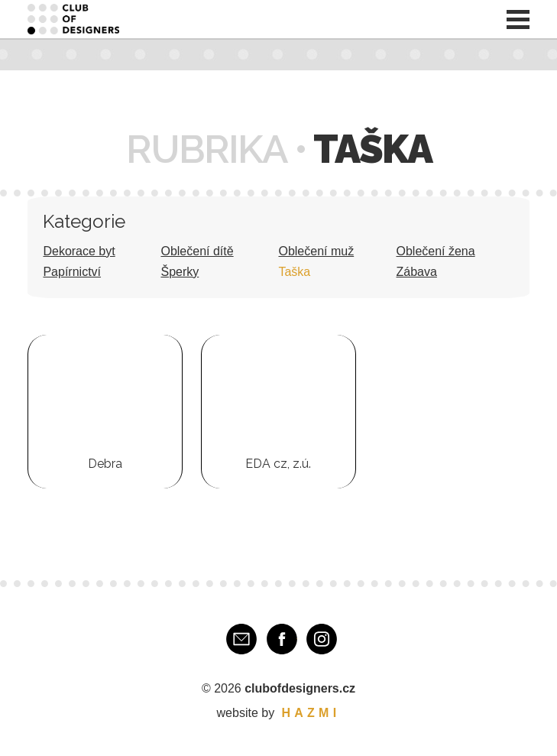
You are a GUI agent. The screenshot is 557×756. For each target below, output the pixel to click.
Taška (294, 272)
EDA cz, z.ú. (278, 464)
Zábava (416, 272)
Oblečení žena (435, 251)
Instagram (322, 639)
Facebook (282, 639)
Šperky (180, 272)
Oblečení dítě (197, 251)
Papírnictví (72, 272)
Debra (105, 464)
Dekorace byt (79, 251)
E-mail (241, 639)
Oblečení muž (316, 251)
